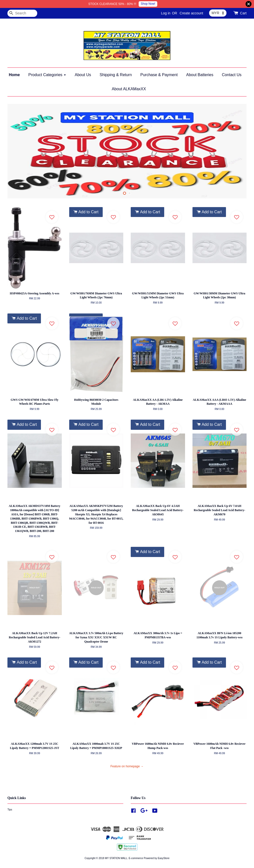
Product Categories (47, 75)
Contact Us (232, 75)
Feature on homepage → (127, 766)
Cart (243, 13)
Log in (166, 13)
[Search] (22, 13)
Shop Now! (148, 4)
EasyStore (164, 858)
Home (14, 75)
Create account (191, 13)
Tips (10, 810)
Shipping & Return (116, 75)
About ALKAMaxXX (129, 89)
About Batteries (200, 75)
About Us (83, 75)
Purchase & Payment (159, 75)
